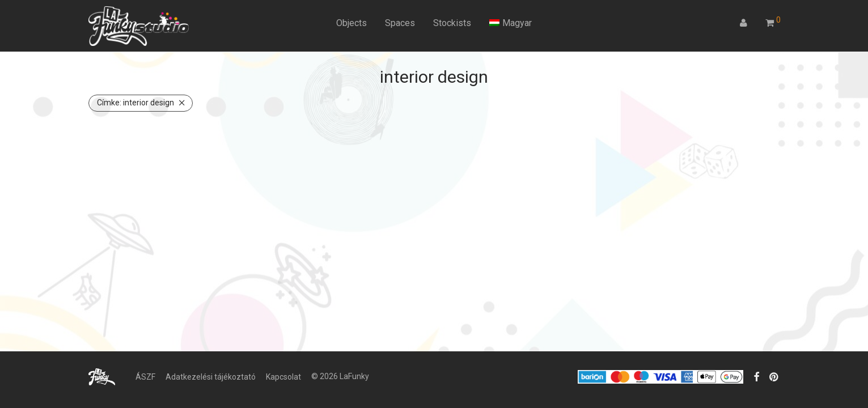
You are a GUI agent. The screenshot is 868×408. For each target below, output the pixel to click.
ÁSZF (145, 377)
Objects (352, 23)
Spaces (400, 23)
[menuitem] (511, 23)
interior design (136, 103)
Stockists (452, 23)
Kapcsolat (283, 377)
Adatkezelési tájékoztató (211, 377)
